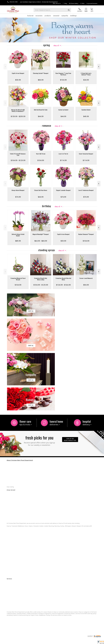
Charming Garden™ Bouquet (41, 73)
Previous (5, 67)
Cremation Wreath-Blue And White (63, 279)
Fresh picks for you (39, 381)
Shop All (56, 45)
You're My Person (41, 154)
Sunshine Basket (86, 110)
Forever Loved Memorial (86, 278)
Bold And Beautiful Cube (41, 110)
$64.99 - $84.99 (41, 241)
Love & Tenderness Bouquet (86, 190)
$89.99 (18, 241)
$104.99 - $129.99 (18, 160)
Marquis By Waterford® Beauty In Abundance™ (18, 110)
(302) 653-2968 (14, 2)
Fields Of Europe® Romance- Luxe (18, 154)
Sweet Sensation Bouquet (86, 154)
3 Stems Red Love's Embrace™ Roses (86, 74)
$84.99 (41, 80)
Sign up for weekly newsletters (70, 380)
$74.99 (18, 197)
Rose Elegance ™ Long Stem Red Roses (63, 74)
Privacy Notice (74, 643)
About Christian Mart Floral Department (20, 401)
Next (99, 67)
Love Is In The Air (63, 154)
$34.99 (86, 80)
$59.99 (18, 80)
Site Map (93, 643)
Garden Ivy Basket (63, 110)
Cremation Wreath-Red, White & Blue (41, 279)
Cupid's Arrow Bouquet (18, 73)
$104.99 (63, 80)
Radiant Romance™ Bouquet (86, 234)
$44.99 (41, 116)
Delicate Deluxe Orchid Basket (18, 235)
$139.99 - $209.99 (18, 116)
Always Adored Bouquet (18, 190)
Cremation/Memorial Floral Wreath (18, 279)
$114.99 (63, 160)
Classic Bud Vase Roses (41, 190)
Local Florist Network (85, 643)
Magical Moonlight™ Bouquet (41, 234)
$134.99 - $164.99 (63, 285)
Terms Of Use (66, 643)
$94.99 (86, 285)
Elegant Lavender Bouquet (63, 190)
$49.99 (86, 116)
